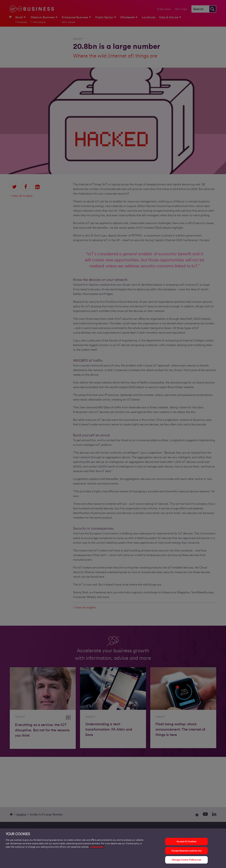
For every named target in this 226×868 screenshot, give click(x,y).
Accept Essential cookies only (187, 851)
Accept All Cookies (186, 842)
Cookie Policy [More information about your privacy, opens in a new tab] (97, 848)
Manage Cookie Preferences (186, 861)
